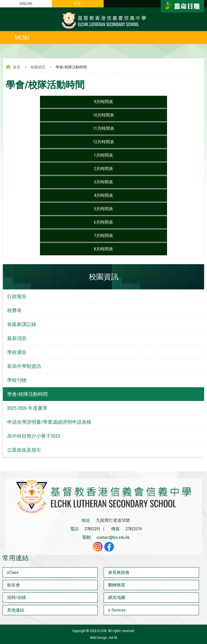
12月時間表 (104, 142)
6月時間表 (103, 222)
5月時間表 (103, 209)
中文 (78, 4)
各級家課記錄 (22, 324)
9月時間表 (103, 102)
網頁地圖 (117, 598)
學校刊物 (17, 380)
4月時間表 (103, 195)
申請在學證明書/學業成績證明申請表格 (49, 422)
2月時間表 (103, 169)
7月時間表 (103, 236)
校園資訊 (38, 67)
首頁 (17, 67)
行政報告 (17, 296)
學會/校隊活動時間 (27, 394)
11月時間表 (104, 129)
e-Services (117, 610)
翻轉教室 (117, 585)
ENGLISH (26, 4)
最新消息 (17, 338)
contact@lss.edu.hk (113, 537)
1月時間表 (103, 155)
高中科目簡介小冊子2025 (34, 436)
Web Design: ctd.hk (104, 638)
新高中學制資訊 (24, 366)
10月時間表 (104, 115)
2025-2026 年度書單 (27, 408)
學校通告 (17, 352)
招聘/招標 (17, 598)
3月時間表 (103, 182)
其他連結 (16, 610)
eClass (13, 572)
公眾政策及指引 (24, 450)
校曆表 (14, 310)
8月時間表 (103, 249)
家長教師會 (119, 572)
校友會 (14, 585)
